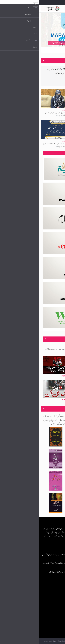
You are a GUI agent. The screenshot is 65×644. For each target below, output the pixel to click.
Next (59, 33)
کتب (51, 602)
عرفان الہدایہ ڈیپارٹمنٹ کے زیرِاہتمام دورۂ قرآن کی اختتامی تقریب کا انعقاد (29, 572)
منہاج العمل (49, 611)
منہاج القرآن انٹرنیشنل (46, 587)
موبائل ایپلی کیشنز (48, 592)
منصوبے (59, 153)
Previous (6, 33)
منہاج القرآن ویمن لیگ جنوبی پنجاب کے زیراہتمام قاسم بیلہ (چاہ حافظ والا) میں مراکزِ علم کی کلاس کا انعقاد (34, 43)
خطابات (50, 606)
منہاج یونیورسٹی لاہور (47, 616)
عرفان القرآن (49, 597)
